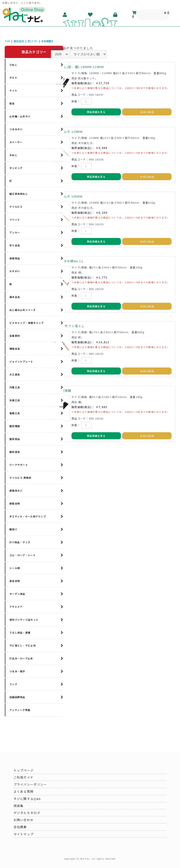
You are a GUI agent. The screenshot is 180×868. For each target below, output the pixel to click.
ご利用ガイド (24, 777)
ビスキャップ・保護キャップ (27, 323)
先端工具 (15, 400)
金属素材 (15, 336)
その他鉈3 (47, 41)
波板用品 (15, 258)
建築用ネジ (16, 491)
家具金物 (15, 581)
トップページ (24, 770)
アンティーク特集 (20, 710)
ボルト (13, 78)
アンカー (15, 232)
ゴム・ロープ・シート (22, 555)
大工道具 (15, 374)
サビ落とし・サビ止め (23, 645)
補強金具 (15, 349)
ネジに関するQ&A (27, 799)
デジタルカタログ (27, 813)
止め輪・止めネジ (20, 116)
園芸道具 (19, 41)
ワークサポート (19, 465)
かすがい (15, 271)
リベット (15, 220)
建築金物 (15, 503)
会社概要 (20, 827)
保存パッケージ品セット (24, 620)
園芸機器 (15, 426)
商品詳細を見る (96, 112)
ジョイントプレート (21, 361)
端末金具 (15, 297)
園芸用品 (15, 439)
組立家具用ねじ (19, 194)
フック (13, 684)
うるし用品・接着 (20, 633)
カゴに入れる (147, 112)
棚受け (13, 529)
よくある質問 (24, 791)
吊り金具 (15, 245)
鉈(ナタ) (32, 41)
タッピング (16, 168)
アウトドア (16, 607)
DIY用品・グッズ (20, 542)
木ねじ (13, 155)
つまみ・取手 (17, 671)
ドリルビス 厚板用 (20, 478)
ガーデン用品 (17, 594)
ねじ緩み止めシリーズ (22, 310)
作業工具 (15, 387)
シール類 (15, 568)
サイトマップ (24, 834)
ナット (13, 90)
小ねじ (13, 65)
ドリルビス (16, 207)
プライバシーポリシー (30, 784)
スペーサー (16, 142)
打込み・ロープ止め (21, 658)
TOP (7, 41)
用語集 (19, 806)
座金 (12, 103)
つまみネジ (16, 129)
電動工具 (15, 413)
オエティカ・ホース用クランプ (28, 516)
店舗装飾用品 (17, 697)
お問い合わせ (24, 820)
